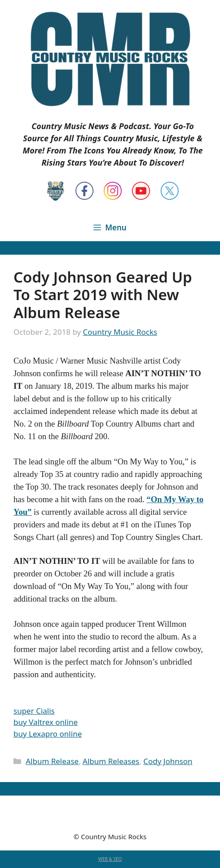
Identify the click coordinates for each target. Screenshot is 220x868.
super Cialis (34, 711)
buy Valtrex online (46, 722)
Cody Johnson (168, 761)
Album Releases (111, 761)
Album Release (52, 761)
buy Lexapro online (48, 734)
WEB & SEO (110, 859)
